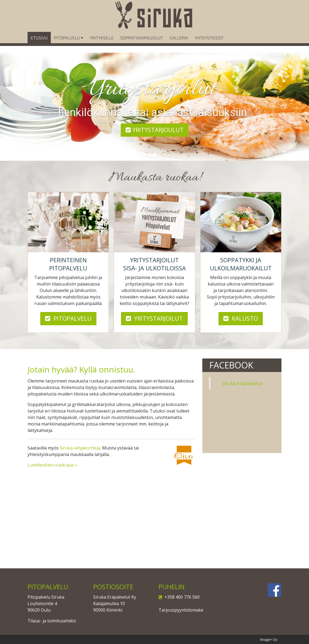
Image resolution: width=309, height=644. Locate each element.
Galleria (179, 45)
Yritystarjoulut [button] (155, 130)
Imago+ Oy (269, 639)
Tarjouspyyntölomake (181, 610)
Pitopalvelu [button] (68, 318)
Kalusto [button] (241, 318)
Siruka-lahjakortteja (80, 448)
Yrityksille (102, 45)
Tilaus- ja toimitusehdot (52, 621)
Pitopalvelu (69, 45)
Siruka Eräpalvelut (242, 383)
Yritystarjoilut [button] (154, 318)
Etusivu (39, 45)
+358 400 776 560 (181, 597)
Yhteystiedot (209, 45)
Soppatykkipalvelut (142, 45)
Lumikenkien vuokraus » (52, 465)
